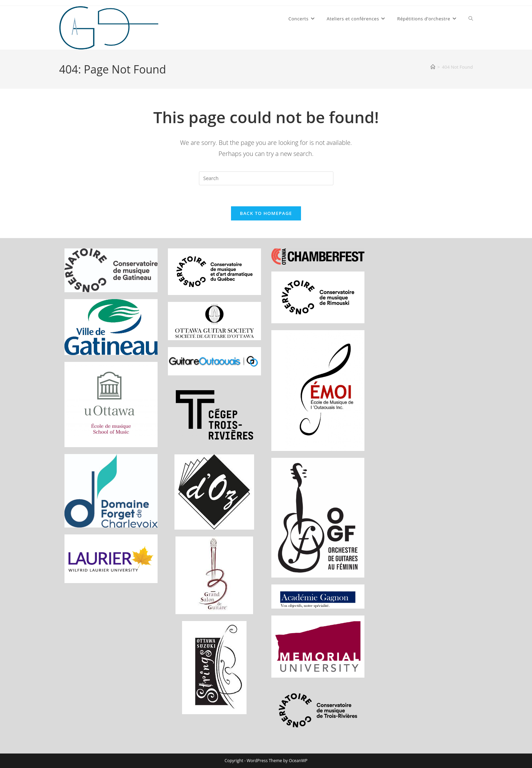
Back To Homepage (266, 213)
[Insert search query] (266, 178)
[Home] (433, 67)
